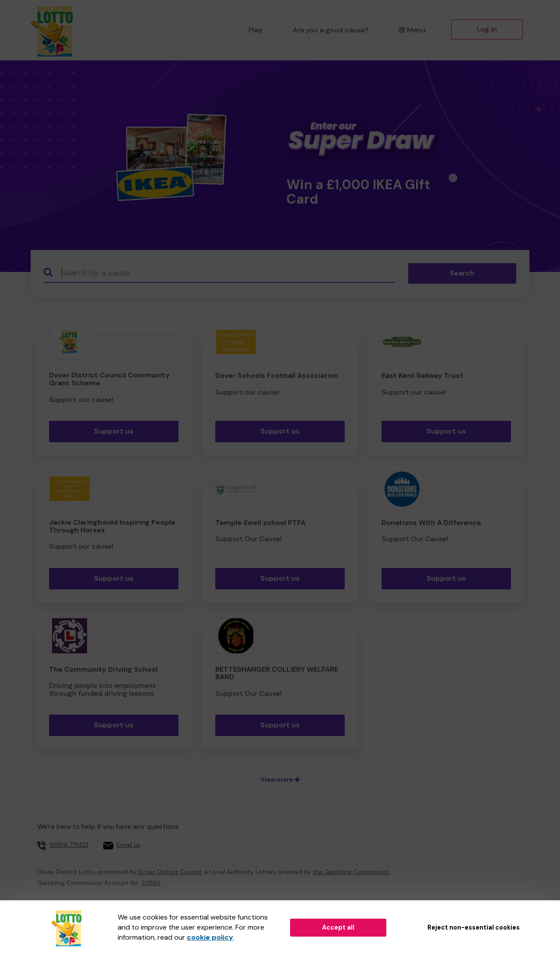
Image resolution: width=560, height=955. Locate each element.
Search (462, 273)
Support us (114, 431)
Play (255, 30)
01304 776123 (69, 845)
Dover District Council (170, 872)
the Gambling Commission (351, 872)
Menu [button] (412, 30)
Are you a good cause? (331, 30)
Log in (487, 29)
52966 (151, 883)
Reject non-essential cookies (474, 927)
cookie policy (210, 937)
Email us (129, 845)
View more (280, 779)
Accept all (338, 927)
